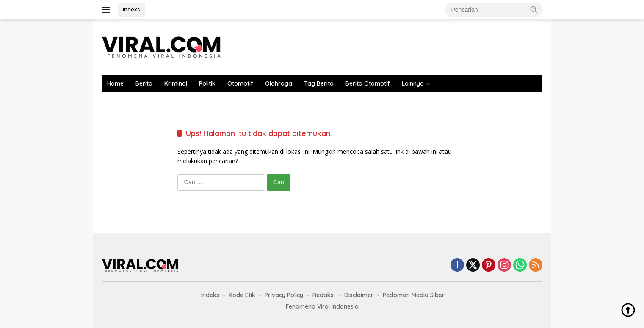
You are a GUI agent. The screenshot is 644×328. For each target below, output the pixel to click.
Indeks (131, 9)
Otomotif (240, 83)
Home (115, 83)
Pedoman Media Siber (414, 295)
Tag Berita (319, 83)
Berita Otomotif (368, 83)
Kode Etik (242, 295)
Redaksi (324, 295)
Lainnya (413, 83)
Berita (144, 83)
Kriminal (176, 83)
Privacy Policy (284, 295)
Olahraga (279, 83)
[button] (534, 9)
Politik (207, 83)
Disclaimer (359, 295)
